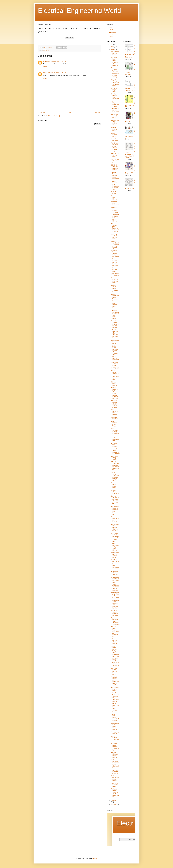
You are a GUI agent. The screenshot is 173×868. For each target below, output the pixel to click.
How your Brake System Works (114, 485)
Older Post (97, 113)
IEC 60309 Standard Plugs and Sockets (115, 167)
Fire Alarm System (114, 271)
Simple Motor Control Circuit (115, 116)
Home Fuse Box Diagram (114, 198)
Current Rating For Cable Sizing (115, 658)
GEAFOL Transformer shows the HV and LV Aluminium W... (115, 466)
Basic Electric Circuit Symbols (115, 573)
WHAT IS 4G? (115, 368)
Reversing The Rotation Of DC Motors (115, 579)
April (113, 47)
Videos (111, 37)
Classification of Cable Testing (115, 75)
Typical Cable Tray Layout (115, 275)
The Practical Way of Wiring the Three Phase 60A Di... (115, 793)
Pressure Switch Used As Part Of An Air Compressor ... (115, 632)
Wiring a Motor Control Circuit (115, 155)
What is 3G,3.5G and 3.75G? (115, 372)
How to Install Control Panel (115, 53)
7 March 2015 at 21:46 (60, 73)
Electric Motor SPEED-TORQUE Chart (115, 555)
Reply (45, 67)
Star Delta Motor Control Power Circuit (114, 671)
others (111, 34)
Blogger (94, 858)
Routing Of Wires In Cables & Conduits (114, 613)
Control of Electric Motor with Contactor (115, 396)
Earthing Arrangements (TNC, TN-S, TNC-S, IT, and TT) (115, 500)
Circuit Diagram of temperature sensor (115, 104)
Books (111, 30)
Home (70, 113)
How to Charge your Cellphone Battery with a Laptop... (115, 228)
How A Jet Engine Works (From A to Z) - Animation (115, 61)
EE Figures (46, 50)
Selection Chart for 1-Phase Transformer (115, 289)
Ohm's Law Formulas (114, 589)
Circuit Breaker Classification (115, 161)
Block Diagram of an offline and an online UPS (115, 595)
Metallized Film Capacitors (115, 203)
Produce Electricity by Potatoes (115, 389)
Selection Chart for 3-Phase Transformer (115, 297)
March (113, 49)
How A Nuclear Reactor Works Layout (115, 690)
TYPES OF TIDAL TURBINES (115, 584)
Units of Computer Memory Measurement (115, 432)
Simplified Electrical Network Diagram (114, 755)
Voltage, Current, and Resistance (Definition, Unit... (115, 185)
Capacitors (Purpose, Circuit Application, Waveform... (115, 621)
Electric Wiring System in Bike (115, 378)
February (114, 800)
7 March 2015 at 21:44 (60, 61)
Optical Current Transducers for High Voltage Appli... (115, 477)
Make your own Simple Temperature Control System (115, 245)
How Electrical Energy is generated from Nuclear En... (115, 510)
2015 (111, 45)
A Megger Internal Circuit (114, 129)
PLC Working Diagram (115, 733)
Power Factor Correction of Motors (115, 772)
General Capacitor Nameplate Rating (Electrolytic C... (115, 764)
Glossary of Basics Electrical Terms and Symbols (115, 747)
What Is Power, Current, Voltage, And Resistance (115, 650)
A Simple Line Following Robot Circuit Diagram (115, 218)
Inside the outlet (114, 193)
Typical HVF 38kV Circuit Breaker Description (115, 357)
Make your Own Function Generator (115, 210)
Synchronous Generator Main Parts (115, 110)
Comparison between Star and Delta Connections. (115, 254)
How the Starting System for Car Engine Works (115, 83)
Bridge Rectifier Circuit (114, 135)
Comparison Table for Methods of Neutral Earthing (115, 324)
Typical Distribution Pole (115, 439)
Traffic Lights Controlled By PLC (115, 785)
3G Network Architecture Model (115, 364)
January (114, 804)
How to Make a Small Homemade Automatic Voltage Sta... (115, 537)
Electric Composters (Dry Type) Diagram (115, 547)
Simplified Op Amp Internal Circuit (115, 123)
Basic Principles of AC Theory (114, 424)
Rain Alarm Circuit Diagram (114, 384)
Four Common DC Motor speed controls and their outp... (115, 147)
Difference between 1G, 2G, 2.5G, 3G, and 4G (114, 404)
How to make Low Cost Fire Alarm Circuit (115, 280)
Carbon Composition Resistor (115, 567)
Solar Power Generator (115, 418)
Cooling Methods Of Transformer (115, 739)
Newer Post (42, 113)
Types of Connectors (115, 140)
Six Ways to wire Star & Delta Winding (115, 778)
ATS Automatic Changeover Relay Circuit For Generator (115, 528)
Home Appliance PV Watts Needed (115, 412)
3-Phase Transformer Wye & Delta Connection (115, 176)
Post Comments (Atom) (53, 116)
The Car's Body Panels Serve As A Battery (115, 717)
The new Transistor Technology (115, 70)
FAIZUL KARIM (48, 61)
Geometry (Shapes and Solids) (115, 492)
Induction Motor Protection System (115, 348)
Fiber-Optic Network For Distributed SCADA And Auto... (115, 681)
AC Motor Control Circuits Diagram (114, 641)
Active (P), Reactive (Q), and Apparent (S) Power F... (115, 334)
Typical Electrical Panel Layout (114, 306)
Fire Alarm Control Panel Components (115, 264)
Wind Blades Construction (115, 562)
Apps (111, 28)
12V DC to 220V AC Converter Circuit (115, 236)
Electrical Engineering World (79, 11)
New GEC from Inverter (114, 445)
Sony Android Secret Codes (115, 342)
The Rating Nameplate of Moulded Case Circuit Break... (115, 314)
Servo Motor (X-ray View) (114, 458)
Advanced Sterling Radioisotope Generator (115, 451)
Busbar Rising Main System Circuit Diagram (115, 726)
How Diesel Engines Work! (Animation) (115, 96)
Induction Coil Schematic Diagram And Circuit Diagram (115, 698)
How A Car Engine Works (114, 90)
